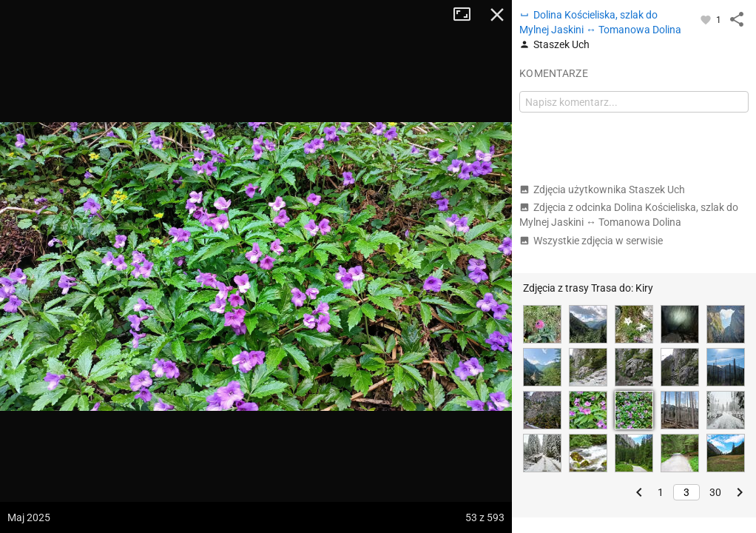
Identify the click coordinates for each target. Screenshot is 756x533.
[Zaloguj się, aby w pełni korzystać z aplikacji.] (707, 19)
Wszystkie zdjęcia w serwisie (591, 241)
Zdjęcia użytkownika (602, 190)
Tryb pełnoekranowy (468, 15)
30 (715, 492)
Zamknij (497, 15)
